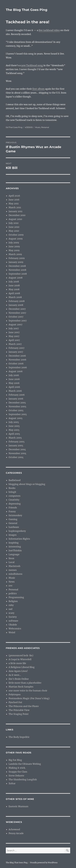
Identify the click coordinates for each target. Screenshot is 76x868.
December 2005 (17, 403)
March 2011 (15, 207)
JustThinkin (15, 550)
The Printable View (19, 710)
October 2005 (16, 410)
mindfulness (15, 574)
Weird (12, 632)
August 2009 (16, 239)
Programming (16, 597)
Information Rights (19, 539)
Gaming (13, 519)
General (13, 523)
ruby (11, 605)
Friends (13, 508)
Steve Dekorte (16, 776)
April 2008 (14, 293)
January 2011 (15, 211)
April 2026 (14, 196)
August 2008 (16, 278)
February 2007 (17, 348)
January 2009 (16, 262)
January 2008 (16, 305)
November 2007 (17, 313)
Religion (13, 601)
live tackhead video (49, 30)
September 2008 (18, 274)
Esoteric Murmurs (18, 806)
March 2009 (15, 254)
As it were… (15, 675)
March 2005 (15, 438)
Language (14, 554)
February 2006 (17, 395)
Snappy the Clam (18, 772)
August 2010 (15, 219)
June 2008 (14, 285)
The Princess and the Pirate (24, 706)
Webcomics (15, 629)
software (13, 621)
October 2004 (16, 457)
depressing (15, 504)
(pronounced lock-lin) (21, 655)
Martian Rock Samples (21, 687)
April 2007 (14, 340)
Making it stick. (17, 768)
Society (13, 617)
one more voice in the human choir (28, 691)
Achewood (14, 829)
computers (14, 496)
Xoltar (12, 783)
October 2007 (16, 317)
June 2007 (14, 332)
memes (13, 570)
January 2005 (16, 445)
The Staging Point (19, 714)
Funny (12, 511)
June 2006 (14, 379)
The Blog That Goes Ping (27, 10)
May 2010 (14, 231)
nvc (11, 586)
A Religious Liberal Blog (22, 667)
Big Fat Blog (15, 760)
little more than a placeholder (25, 683)
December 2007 (17, 309)
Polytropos (15, 694)
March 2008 (15, 297)
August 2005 (16, 418)
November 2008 (17, 270)
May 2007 (14, 336)
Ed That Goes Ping (14, 127)
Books (12, 488)
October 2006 (16, 364)
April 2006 (14, 387)
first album (38, 89)
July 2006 (14, 375)
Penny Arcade (16, 833)
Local (12, 562)
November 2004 (17, 453)
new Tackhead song (32, 65)
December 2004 (17, 449)
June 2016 (14, 200)
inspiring (14, 543)
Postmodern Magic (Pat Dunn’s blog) (29, 698)
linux (11, 558)
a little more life (17, 663)
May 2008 (14, 289)
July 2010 (14, 223)
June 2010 (14, 227)
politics (13, 593)
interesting (15, 547)
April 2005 (14, 434)
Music (38, 127)
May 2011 (14, 204)
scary (11, 613)
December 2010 (17, 215)
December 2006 (17, 356)
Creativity (14, 500)
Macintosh (14, 566)
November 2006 (17, 360)
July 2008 (14, 282)
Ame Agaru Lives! (18, 671)
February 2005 (17, 442)
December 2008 (17, 266)
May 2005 (14, 430)
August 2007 (15, 325)
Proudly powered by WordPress (44, 863)
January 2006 (16, 399)
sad (10, 609)
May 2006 (14, 383)
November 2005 (17, 406)
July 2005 (14, 422)
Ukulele (13, 625)
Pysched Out (15, 702)
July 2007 (14, 328)
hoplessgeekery (17, 531)
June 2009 (14, 246)
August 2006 (16, 371)
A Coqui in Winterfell (20, 659)
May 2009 (14, 250)
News (12, 582)
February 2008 (17, 301)
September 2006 (18, 367)
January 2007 (16, 352)
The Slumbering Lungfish (23, 779)
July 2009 (14, 243)
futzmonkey (15, 515)
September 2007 (18, 321)
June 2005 (14, 426)
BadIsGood (15, 480)
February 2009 (17, 258)
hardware (14, 527)
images (13, 535)
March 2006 (15, 391)
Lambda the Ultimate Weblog (25, 764)
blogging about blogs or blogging (27, 484)
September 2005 (18, 414)
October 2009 (16, 235)
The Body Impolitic (19, 737)
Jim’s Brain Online (19, 679)
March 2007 (15, 344)
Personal (45, 127)
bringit (12, 492)
